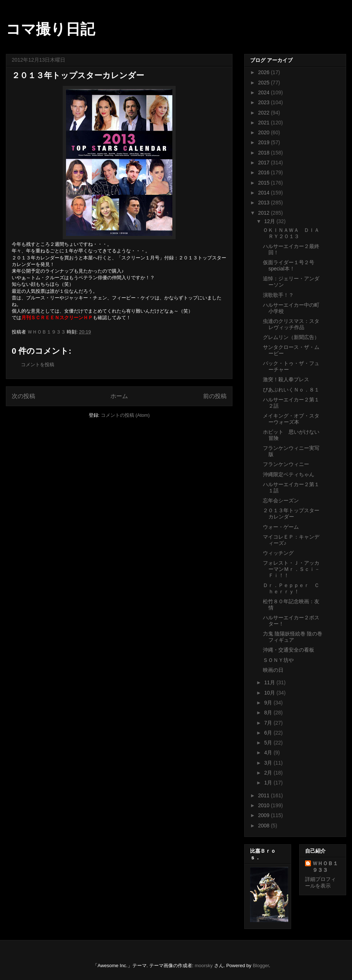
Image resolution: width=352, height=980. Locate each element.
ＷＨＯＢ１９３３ (325, 867)
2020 (265, 132)
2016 (265, 172)
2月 (269, 773)
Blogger (261, 966)
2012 (265, 213)
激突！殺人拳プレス (286, 379)
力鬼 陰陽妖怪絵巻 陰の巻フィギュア (293, 637)
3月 (269, 763)
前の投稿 (215, 396)
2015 (265, 183)
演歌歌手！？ (278, 295)
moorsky (204, 966)
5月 (269, 743)
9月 (269, 703)
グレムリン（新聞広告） (291, 337)
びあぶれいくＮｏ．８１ (291, 390)
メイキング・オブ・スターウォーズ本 (291, 419)
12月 (270, 221)
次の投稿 (23, 396)
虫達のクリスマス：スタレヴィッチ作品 (291, 324)
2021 (265, 123)
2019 (265, 142)
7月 (269, 723)
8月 (269, 713)
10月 (270, 693)
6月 (269, 733)
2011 (265, 795)
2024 (265, 92)
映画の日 (273, 670)
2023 (265, 102)
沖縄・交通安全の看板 (289, 650)
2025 (265, 83)
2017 (265, 163)
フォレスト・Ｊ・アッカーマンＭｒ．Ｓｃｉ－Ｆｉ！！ (291, 569)
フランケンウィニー (286, 464)
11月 (270, 682)
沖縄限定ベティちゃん (289, 474)
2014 (265, 193)
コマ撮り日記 (50, 29)
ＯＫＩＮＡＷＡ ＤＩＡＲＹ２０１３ (291, 233)
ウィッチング (278, 553)
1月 (269, 783)
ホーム (119, 396)
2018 (265, 153)
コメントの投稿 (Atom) (125, 415)
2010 (265, 805)
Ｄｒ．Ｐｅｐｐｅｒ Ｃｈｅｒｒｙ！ (291, 588)
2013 (265, 203)
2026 (265, 72)
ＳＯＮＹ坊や (278, 660)
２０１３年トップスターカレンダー (291, 513)
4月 (269, 753)
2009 (265, 815)
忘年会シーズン (281, 500)
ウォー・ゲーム (281, 527)
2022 (265, 113)
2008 (265, 826)
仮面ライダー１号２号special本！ (289, 265)
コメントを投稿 (38, 365)
